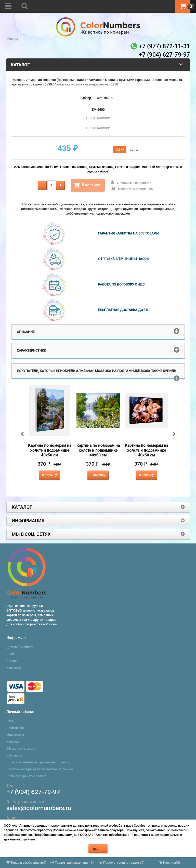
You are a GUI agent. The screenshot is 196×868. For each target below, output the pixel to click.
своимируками (39, 204)
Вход (10, 721)
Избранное (14, 755)
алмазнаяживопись (131, 204)
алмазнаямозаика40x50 (40, 209)
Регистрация (16, 728)
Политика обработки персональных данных (38, 762)
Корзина (12, 742)
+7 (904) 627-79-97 (33, 792)
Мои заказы (15, 735)
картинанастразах (161, 204)
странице (28, 839)
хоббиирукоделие (80, 213)
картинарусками (125, 209)
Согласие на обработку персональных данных (40, 769)
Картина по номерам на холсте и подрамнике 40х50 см (50, 450)
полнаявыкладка (73, 209)
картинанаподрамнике (157, 209)
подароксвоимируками (112, 213)
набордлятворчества (68, 204)
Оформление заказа (21, 749)
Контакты (14, 668)
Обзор (86, 98)
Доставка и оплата (20, 647)
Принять (98, 849)
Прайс (11, 654)
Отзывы (103, 98)
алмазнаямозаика (100, 204)
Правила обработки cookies (26, 776)
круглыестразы (99, 209)
